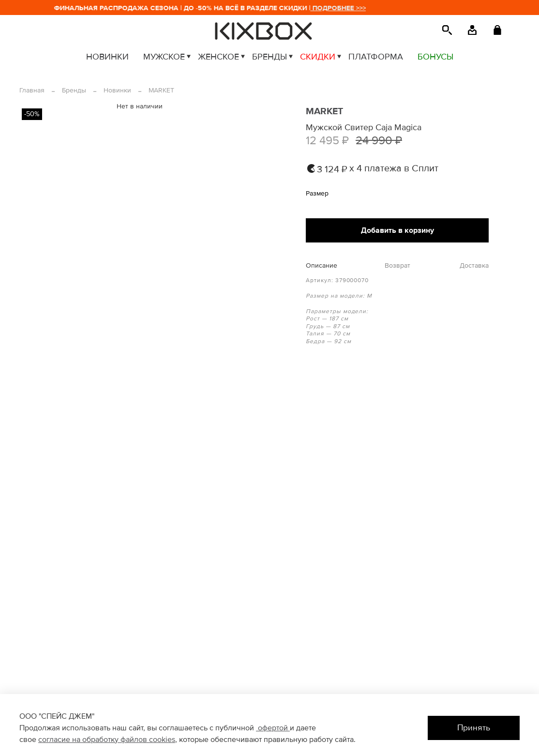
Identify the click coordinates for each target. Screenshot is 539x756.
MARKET (161, 90)
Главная (32, 90)
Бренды (74, 90)
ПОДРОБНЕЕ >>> (342, 8)
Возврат (397, 266)
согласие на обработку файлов (94, 740)
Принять (474, 728)
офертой (273, 728)
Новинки (117, 90)
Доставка (474, 266)
